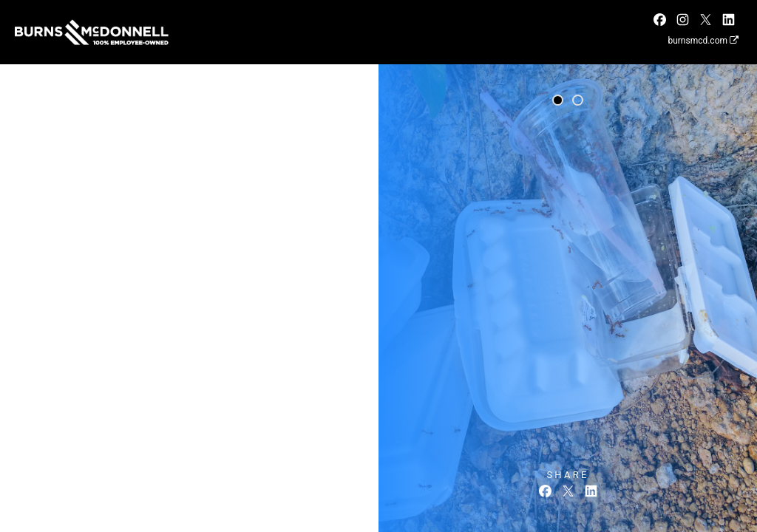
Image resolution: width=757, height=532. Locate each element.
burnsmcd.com (703, 41)
